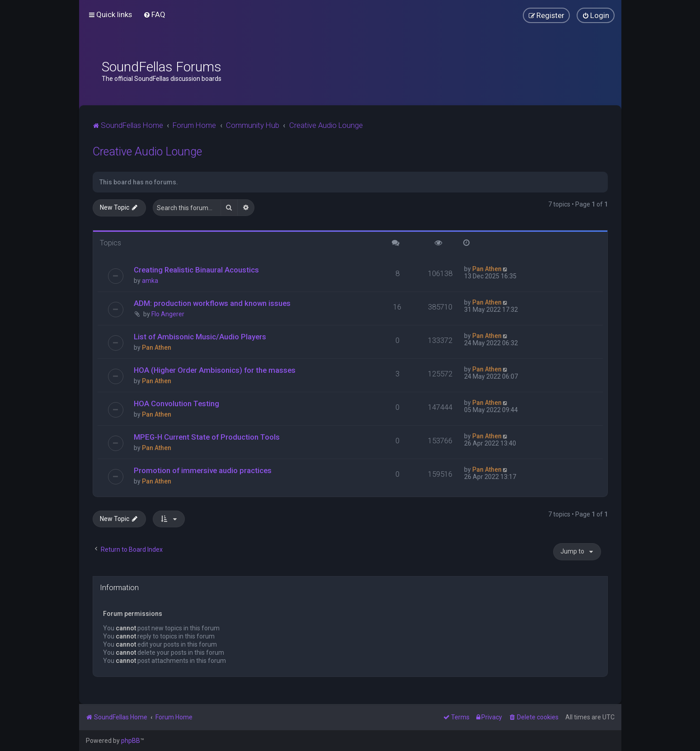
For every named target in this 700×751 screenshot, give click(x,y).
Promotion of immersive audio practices (203, 470)
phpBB (131, 741)
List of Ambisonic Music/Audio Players (200, 337)
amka (150, 281)
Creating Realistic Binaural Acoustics (196, 270)
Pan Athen (487, 269)
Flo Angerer (168, 314)
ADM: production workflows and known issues (212, 303)
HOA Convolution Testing (176, 404)
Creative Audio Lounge (147, 152)
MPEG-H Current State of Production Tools (207, 437)
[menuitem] (154, 14)
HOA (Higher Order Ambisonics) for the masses (215, 370)
